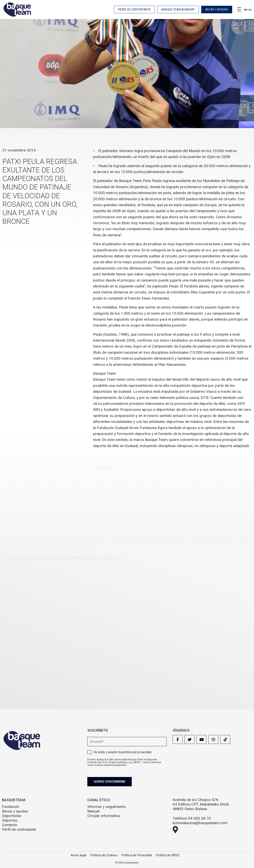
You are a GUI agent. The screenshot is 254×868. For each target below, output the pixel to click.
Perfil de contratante (134, 10)
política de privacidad (136, 752)
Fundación (11, 807)
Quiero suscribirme (110, 782)
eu (250, 10)
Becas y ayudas (217, 10)
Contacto (10, 825)
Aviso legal (79, 855)
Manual (93, 811)
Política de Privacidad (137, 855)
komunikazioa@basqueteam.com (200, 823)
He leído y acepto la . (123, 752)
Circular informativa (103, 816)
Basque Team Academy (178, 10)
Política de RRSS (168, 855)
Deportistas (12, 816)
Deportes (10, 820)
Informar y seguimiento (107, 807)
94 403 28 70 (199, 818)
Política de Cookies (104, 855)
